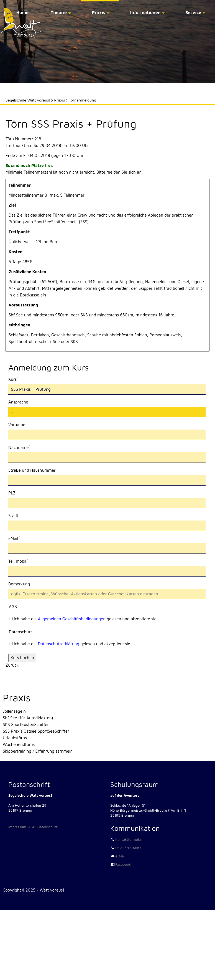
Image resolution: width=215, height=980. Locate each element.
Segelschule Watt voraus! (28, 100)
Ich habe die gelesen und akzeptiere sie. (86, 619)
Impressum (17, 827)
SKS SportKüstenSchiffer (26, 724)
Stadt (13, 516)
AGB (32, 827)
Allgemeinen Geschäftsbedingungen (72, 619)
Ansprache (18, 402)
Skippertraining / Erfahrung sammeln (38, 751)
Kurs (18, 379)
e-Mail (120, 856)
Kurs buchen (22, 658)
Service (193, 12)
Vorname (18, 424)
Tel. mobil (18, 561)
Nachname (19, 447)
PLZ (12, 493)
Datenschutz (48, 827)
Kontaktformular (129, 839)
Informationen (145, 12)
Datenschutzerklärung (59, 644)
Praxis (98, 12)
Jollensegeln (14, 711)
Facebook (123, 864)
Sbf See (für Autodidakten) (28, 718)
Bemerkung (19, 584)
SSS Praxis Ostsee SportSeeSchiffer (36, 731)
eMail (18, 538)
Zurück (12, 665)
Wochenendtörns (19, 744)
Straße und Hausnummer (32, 470)
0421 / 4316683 (128, 848)
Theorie (59, 12)
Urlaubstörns (15, 738)
